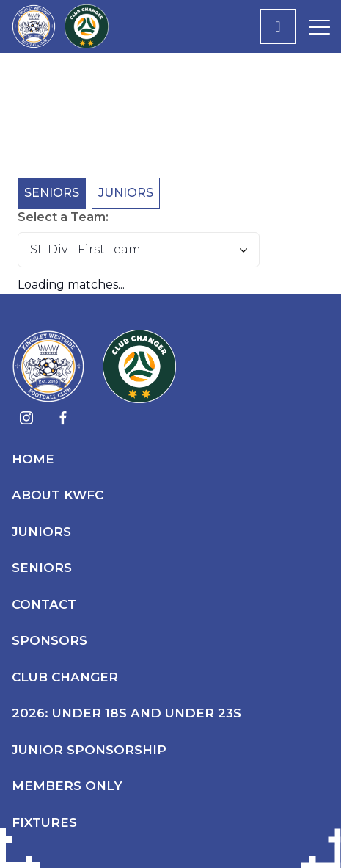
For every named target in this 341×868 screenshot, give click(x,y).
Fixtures (44, 822)
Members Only (67, 786)
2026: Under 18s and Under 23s (126, 713)
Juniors (126, 193)
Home (33, 459)
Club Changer (65, 677)
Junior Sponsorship (89, 750)
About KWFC (58, 495)
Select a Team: (63, 217)
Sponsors (49, 640)
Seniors (52, 193)
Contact (44, 604)
